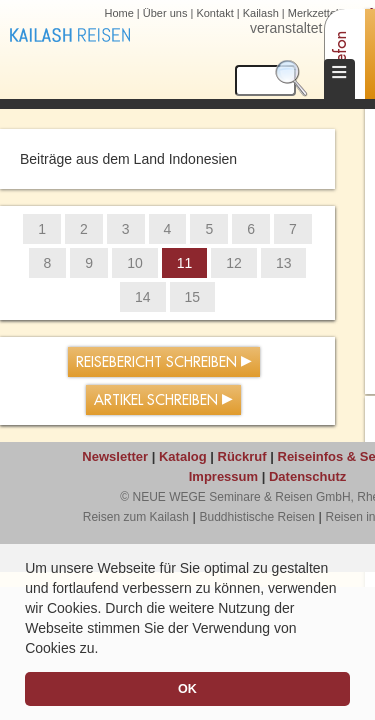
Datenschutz (307, 476)
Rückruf (242, 456)
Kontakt (214, 13)
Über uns (165, 13)
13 (284, 263)
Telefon (341, 55)
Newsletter (115, 456)
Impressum (223, 476)
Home (118, 13)
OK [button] (187, 689)
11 (185, 263)
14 (143, 297)
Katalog (183, 456)
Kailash (261, 13)
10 (135, 263)
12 (234, 263)
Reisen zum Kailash (136, 517)
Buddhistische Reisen (256, 517)
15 (193, 297)
